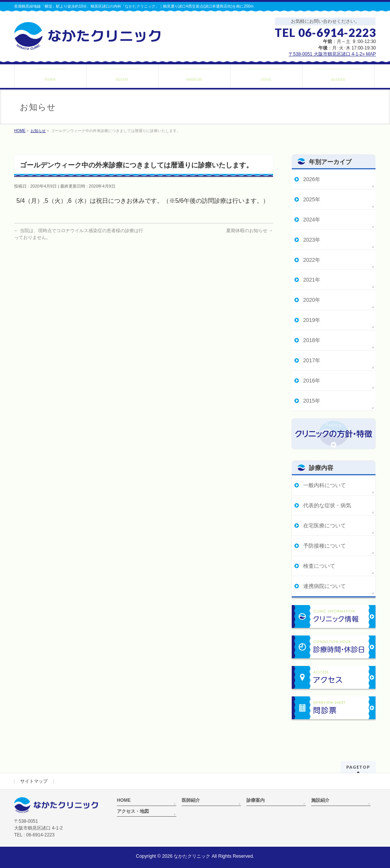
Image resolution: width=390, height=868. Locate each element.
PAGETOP (358, 767)
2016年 (312, 381)
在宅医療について (324, 526)
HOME (124, 800)
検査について (319, 566)
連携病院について (324, 586)
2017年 (312, 360)
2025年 (312, 199)
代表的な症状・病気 (327, 505)
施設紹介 (320, 800)
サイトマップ (34, 781)
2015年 (312, 401)
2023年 (312, 240)
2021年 (312, 280)
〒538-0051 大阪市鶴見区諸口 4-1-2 (332, 54)
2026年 (312, 179)
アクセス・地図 (133, 811)
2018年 (312, 340)
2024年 (312, 220)
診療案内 (256, 800)
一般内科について (324, 485)
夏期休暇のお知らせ (250, 231)
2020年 (312, 300)
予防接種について (324, 546)
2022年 (312, 260)
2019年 (312, 320)
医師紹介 (191, 800)
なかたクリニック (192, 856)
